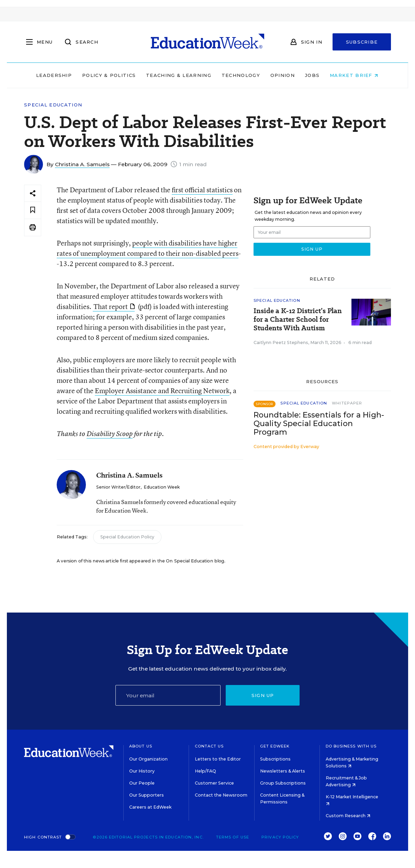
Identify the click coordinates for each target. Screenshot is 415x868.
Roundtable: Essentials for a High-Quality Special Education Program (319, 424)
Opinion (283, 75)
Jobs (313, 75)
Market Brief (355, 75)
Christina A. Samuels (82, 164)
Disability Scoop (110, 434)
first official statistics (202, 190)
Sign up (263, 695)
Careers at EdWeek (150, 807)
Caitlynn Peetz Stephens (281, 342)
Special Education (53, 105)
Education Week (162, 487)
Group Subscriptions (283, 783)
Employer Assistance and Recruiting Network (162, 391)
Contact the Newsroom (221, 795)
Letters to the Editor (218, 759)
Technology (241, 75)
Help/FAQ (205, 771)
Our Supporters (147, 795)
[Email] (168, 695)
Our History (142, 771)
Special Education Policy (127, 537)
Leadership (54, 75)
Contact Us (209, 746)
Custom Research (348, 816)
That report (114, 306)
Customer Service (214, 783)
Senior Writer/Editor (118, 487)
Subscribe (362, 42)
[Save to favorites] (33, 210)
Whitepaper (347, 403)
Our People (142, 783)
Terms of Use (233, 837)
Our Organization (148, 759)
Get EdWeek (275, 746)
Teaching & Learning (179, 75)
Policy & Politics (109, 75)
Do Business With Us (351, 746)
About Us (141, 746)
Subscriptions (275, 759)
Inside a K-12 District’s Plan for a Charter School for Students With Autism (298, 319)
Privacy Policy (280, 837)
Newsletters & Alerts (283, 771)
